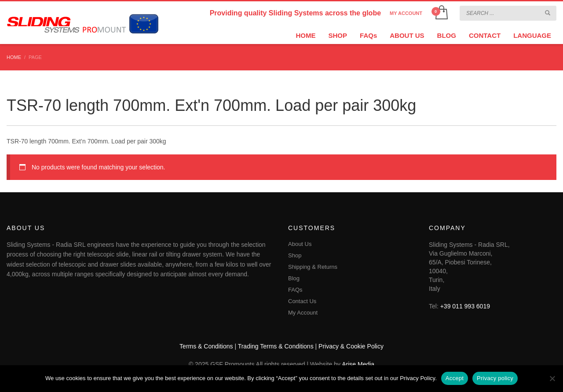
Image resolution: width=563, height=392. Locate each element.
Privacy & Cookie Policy (351, 346)
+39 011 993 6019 (465, 306)
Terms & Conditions (206, 346)
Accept (455, 378)
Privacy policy (495, 378)
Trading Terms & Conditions (276, 346)
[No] (552, 378)
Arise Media (358, 364)
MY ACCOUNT (406, 13)
